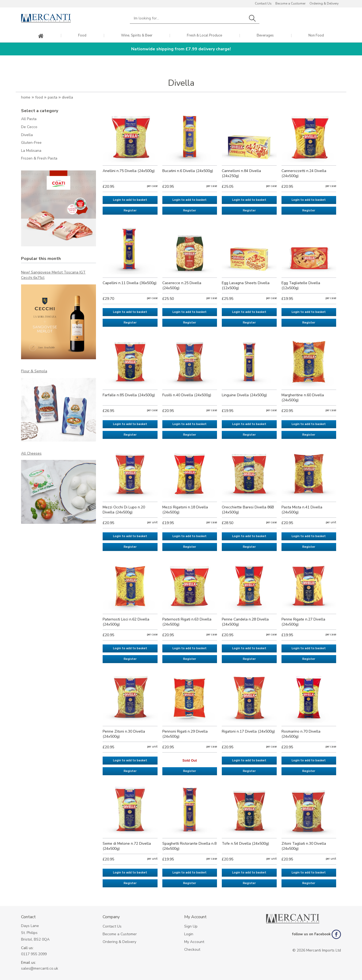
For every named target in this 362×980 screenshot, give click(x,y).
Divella (67, 97)
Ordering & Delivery (324, 3)
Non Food (316, 36)
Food (82, 36)
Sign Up (191, 926)
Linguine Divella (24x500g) (244, 395)
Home (26, 97)
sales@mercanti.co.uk (40, 968)
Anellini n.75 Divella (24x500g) (129, 171)
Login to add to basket (130, 200)
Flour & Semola (34, 371)
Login (189, 934)
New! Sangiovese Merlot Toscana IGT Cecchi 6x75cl (53, 275)
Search (252, 18)
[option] (59, 208)
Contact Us (263, 3)
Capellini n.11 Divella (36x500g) (130, 283)
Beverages (265, 36)
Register (130, 211)
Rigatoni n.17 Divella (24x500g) (248, 731)
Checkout (192, 950)
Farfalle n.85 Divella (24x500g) (129, 395)
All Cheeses (31, 453)
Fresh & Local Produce (204, 36)
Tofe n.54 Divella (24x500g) (245, 844)
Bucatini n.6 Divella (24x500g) (188, 171)
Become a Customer (290, 3)
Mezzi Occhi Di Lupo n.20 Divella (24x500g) (124, 510)
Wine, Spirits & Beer (137, 36)
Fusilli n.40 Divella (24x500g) (187, 395)
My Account (194, 942)
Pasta (53, 97)
